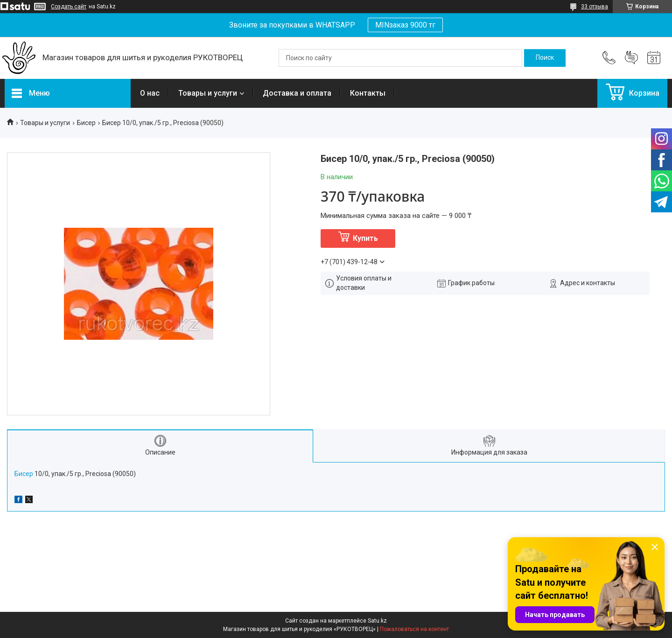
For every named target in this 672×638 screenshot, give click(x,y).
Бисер (86, 123)
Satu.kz (377, 621)
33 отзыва (595, 7)
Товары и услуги (208, 93)
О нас (150, 93)
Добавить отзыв (631, 58)
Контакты (368, 93)
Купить (365, 238)
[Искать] (545, 58)
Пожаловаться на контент (414, 629)
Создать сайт (69, 7)
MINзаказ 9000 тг (405, 25)
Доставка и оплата (297, 93)
